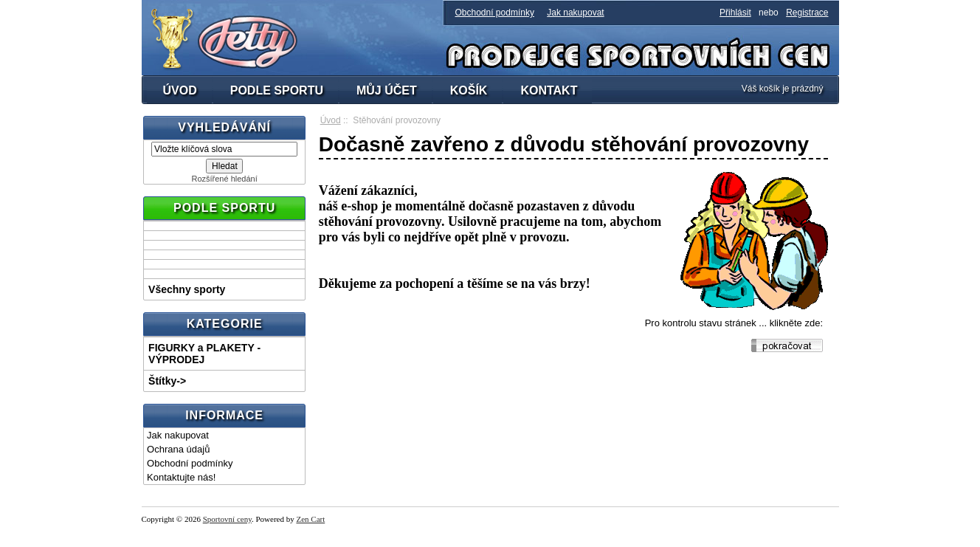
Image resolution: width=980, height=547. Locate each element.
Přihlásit (735, 13)
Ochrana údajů (178, 449)
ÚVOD (180, 90)
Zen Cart (310, 519)
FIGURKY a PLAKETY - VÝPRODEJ (204, 354)
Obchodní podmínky (495, 13)
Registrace (807, 13)
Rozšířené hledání (224, 179)
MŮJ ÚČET (387, 90)
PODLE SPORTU (277, 90)
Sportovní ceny (227, 519)
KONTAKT (549, 90)
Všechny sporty (187, 289)
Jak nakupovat (575, 13)
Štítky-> (167, 381)
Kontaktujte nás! (181, 477)
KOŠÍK (469, 90)
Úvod (331, 120)
